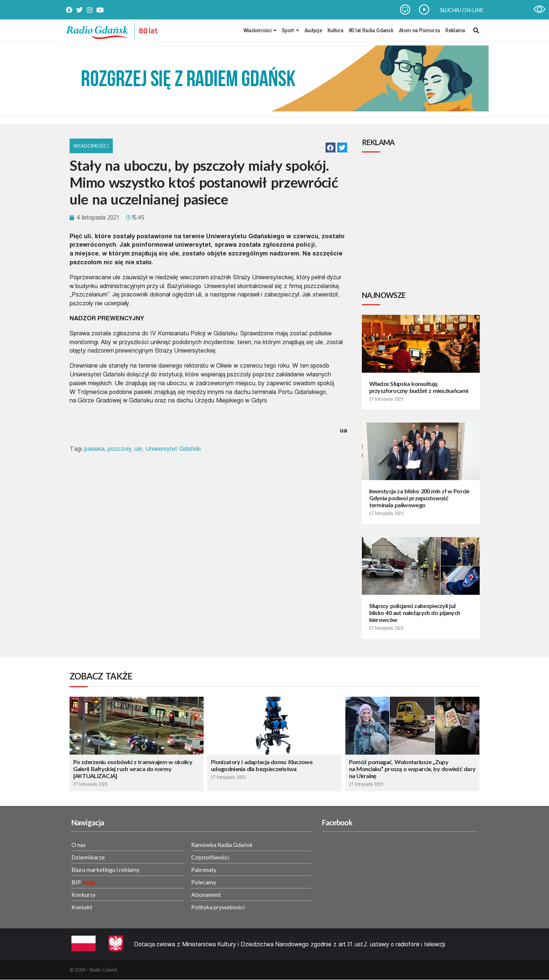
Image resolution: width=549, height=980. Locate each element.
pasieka (94, 449)
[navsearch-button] (476, 30)
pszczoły (120, 449)
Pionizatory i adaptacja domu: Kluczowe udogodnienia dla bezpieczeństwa (262, 765)
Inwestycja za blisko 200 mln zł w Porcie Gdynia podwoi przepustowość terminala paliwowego (419, 498)
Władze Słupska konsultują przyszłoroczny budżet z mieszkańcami (419, 387)
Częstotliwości (210, 857)
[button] (331, 148)
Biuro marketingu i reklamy (105, 870)
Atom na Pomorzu (419, 30)
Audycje (313, 30)
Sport (290, 30)
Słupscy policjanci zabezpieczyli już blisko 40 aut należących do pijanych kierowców (415, 613)
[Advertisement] (422, 222)
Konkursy (84, 894)
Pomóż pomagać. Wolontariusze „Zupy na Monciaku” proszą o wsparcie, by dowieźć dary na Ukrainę (412, 769)
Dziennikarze (88, 857)
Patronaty (204, 870)
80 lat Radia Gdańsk (371, 30)
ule (138, 449)
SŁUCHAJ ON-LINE (462, 10)
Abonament (206, 894)
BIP (76, 882)
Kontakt (82, 907)
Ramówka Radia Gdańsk (222, 845)
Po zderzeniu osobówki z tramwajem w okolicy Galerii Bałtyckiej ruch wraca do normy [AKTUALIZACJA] (133, 769)
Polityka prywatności (218, 907)
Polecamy (204, 882)
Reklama (455, 30)
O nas (79, 845)
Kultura (335, 30)
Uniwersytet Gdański (173, 449)
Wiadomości (260, 30)
